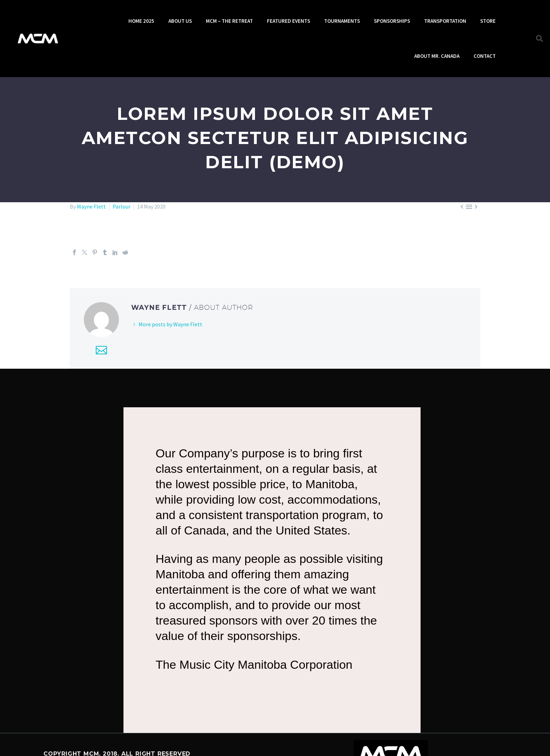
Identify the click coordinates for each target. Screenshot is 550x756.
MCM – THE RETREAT (229, 21)
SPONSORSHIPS (392, 21)
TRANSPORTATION (445, 21)
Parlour (122, 206)
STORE (488, 21)
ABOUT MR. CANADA (437, 56)
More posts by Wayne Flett (170, 324)
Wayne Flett (91, 206)
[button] (539, 39)
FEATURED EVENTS (289, 21)
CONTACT (485, 56)
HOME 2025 (141, 21)
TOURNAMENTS (342, 21)
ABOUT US (180, 21)
